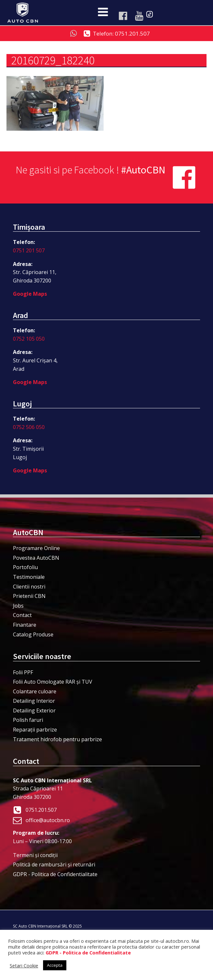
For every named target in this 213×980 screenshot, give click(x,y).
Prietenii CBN (29, 596)
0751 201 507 (29, 250)
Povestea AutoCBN (36, 558)
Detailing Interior (34, 701)
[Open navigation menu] (103, 13)
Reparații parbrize (35, 730)
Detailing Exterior (34, 710)
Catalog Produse (33, 634)
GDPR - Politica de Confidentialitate (55, 874)
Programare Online (36, 548)
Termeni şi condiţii (35, 855)
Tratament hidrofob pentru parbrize (57, 739)
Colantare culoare (35, 691)
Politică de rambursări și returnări (54, 864)
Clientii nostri (29, 587)
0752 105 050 (29, 339)
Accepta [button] (55, 965)
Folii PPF (23, 672)
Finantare (25, 625)
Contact (22, 615)
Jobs (18, 606)
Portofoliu (25, 567)
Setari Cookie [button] (24, 965)
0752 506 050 (29, 427)
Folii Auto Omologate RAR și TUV (53, 682)
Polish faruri (28, 720)
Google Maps (30, 294)
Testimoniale (29, 577)
